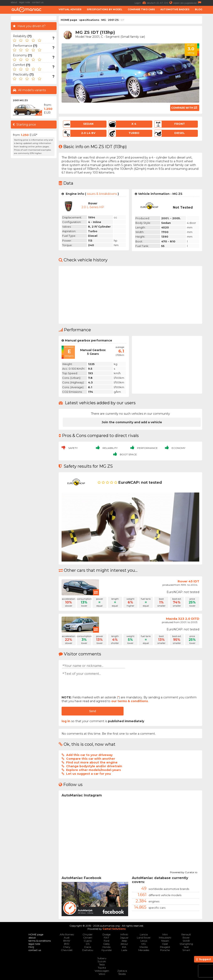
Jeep (124, 941)
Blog (199, 9)
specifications (89, 20)
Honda (106, 947)
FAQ (31, 947)
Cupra (88, 941)
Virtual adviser (70, 9)
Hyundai (107, 950)
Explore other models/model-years (93, 770)
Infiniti (124, 934)
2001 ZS (113, 20)
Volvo (102, 974)
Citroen (88, 938)
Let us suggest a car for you (89, 774)
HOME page (69, 20)
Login (141, 3)
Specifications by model (105, 9)
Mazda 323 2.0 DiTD (183, 619)
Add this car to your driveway (89, 755)
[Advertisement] (34, 223)
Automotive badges (175, 9)
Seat (186, 947)
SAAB (186, 941)
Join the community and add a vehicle (132, 422)
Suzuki (102, 961)
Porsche (165, 950)
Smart (186, 950)
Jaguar (124, 938)
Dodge (106, 934)
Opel (165, 944)
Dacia (88, 947)
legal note (25, 2)
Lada (124, 950)
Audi (67, 938)
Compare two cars (141, 9)
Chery (67, 947)
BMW (67, 941)
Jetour (124, 944)
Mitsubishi (165, 938)
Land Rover (144, 938)
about (14, 2)
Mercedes (144, 950)
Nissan (165, 941)
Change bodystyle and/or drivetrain (94, 766)
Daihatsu (88, 950)
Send (92, 711)
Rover (186, 938)
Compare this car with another (91, 759)
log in (66, 721)
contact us (38, 2)
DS (88, 944)
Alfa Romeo (67, 934)
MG (104, 20)
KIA (124, 947)
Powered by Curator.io (184, 872)
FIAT (106, 938)
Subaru (102, 958)
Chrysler (88, 934)
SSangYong (186, 944)
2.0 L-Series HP (93, 207)
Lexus (144, 941)
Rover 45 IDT (188, 581)
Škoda (122, 974)
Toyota (102, 968)
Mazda (144, 947)
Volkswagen (102, 971)
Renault (186, 934)
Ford (106, 941)
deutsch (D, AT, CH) (160, 3)
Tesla (102, 964)
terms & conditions (40, 941)
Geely (106, 944)
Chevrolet (67, 950)
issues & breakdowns (102, 194)
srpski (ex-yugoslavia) (188, 3)
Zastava (122, 971)
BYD (67, 944)
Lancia (144, 934)
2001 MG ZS (20, 100)
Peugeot (165, 947)
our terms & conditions (130, 701)
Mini (165, 934)
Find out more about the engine (92, 762)
